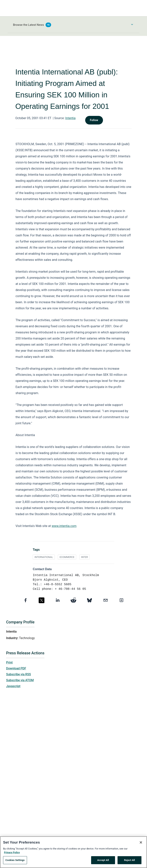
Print (9, 662)
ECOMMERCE (67, 557)
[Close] (141, 843)
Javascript (13, 686)
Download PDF (16, 668)
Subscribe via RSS (19, 674)
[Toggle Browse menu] (132, 24)
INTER (85, 557)
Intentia (70, 118)
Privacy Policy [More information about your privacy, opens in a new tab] (12, 853)
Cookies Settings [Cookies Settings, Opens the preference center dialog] (15, 861)
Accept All (103, 861)
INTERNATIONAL (44, 557)
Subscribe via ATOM (20, 680)
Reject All (129, 861)
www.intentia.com (64, 526)
